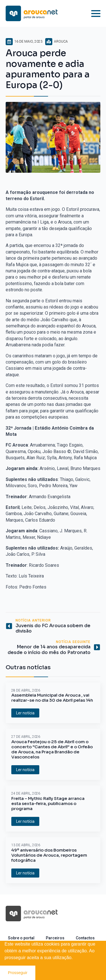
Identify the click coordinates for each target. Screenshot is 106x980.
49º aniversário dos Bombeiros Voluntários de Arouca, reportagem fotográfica (49, 855)
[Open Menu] (96, 14)
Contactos (85, 938)
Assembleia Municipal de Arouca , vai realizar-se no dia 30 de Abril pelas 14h (52, 698)
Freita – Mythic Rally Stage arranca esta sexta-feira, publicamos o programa (48, 804)
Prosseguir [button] (18, 973)
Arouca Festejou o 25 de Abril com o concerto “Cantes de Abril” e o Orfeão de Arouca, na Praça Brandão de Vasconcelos (52, 749)
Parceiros (55, 938)
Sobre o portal (21, 938)
